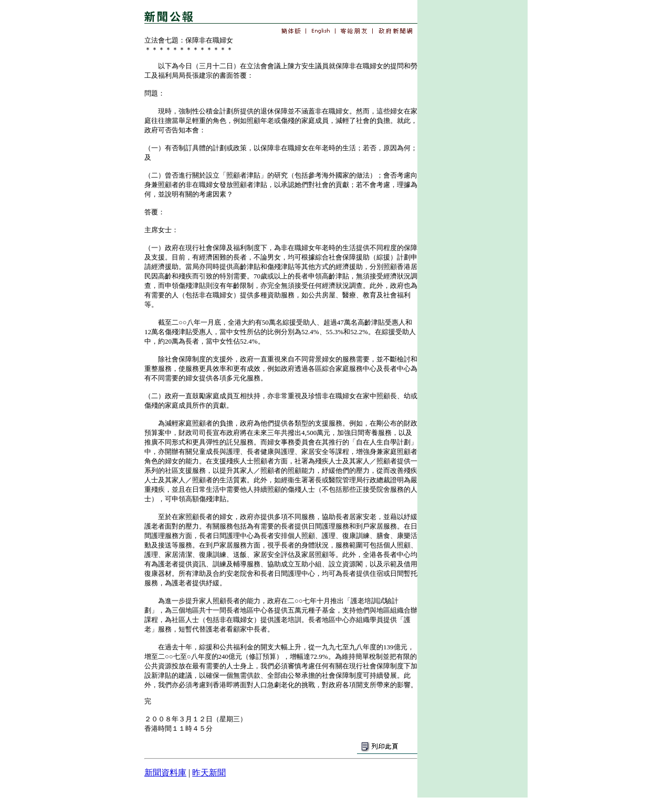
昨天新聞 (209, 773)
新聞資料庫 (165, 773)
